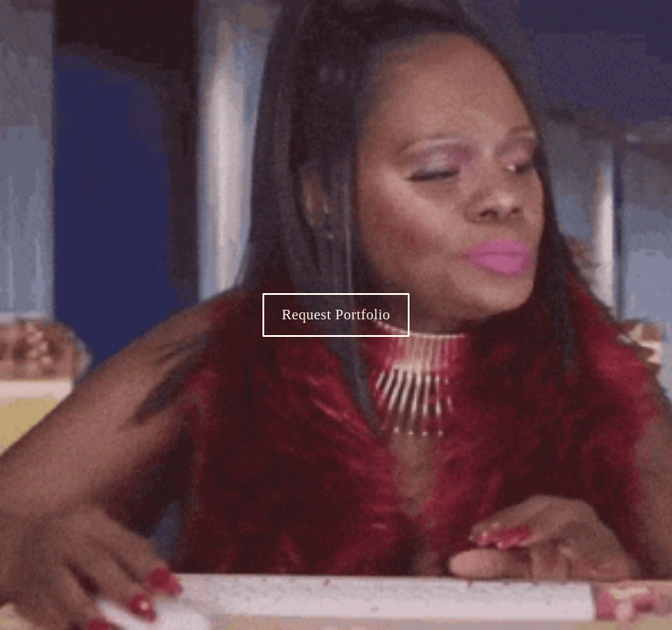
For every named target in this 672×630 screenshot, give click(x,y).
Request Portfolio (336, 315)
